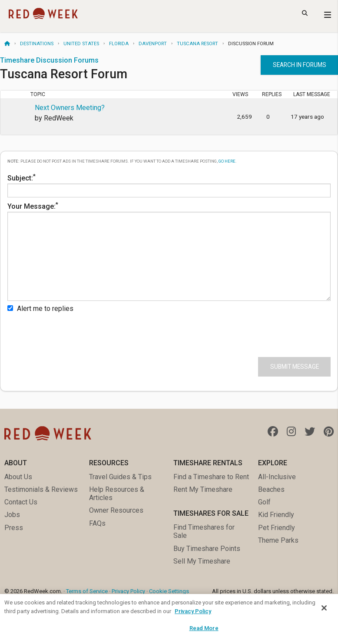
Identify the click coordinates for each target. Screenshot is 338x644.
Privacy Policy (128, 591)
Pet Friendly (277, 528)
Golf (264, 502)
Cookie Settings (169, 591)
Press (14, 528)
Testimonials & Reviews (41, 489)
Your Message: (169, 251)
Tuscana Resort (197, 44)
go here (227, 161)
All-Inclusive (277, 477)
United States (81, 44)
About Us (18, 477)
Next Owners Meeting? (70, 108)
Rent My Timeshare (203, 489)
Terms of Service (87, 591)
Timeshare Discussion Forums (49, 60)
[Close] (324, 608)
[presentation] (73, 333)
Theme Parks (278, 540)
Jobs (12, 515)
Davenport (153, 44)
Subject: (169, 185)
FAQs (97, 523)
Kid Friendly (276, 515)
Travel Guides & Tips (120, 477)
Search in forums (300, 65)
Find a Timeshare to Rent (211, 477)
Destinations (37, 44)
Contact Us (21, 502)
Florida (119, 44)
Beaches (271, 489)
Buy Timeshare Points (207, 549)
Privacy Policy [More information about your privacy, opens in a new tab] (193, 611)
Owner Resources (116, 510)
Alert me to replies (40, 309)
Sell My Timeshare (202, 561)
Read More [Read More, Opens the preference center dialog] (204, 628)
